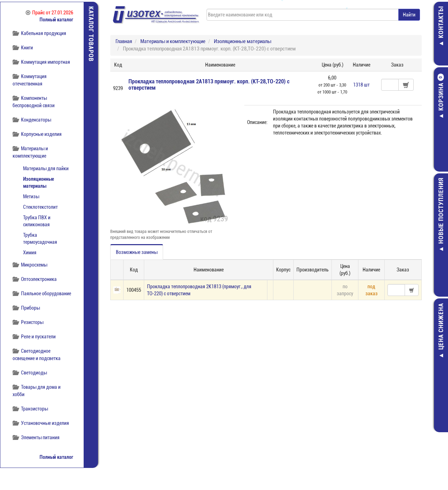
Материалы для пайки (46, 168)
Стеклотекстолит (40, 207)
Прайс (49, 13)
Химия (30, 253)
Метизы (31, 196)
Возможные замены (137, 252)
